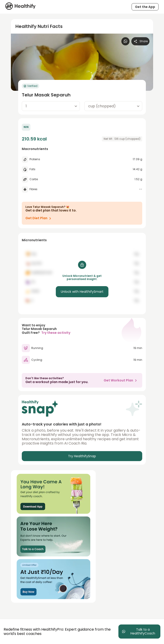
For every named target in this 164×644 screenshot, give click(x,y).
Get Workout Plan (121, 380)
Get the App (145, 7)
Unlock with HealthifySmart (82, 292)
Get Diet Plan (39, 218)
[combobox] (51, 106)
